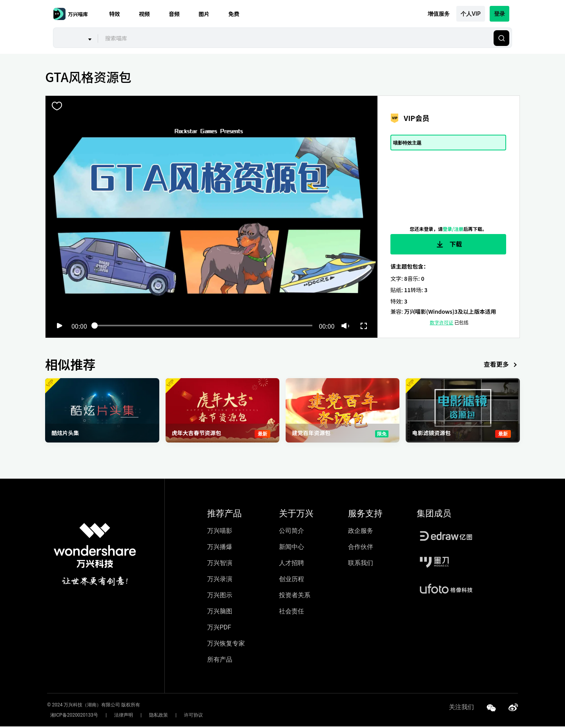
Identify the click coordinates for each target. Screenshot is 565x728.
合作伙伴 (361, 548)
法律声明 (114, 717)
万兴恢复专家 (226, 645)
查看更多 (502, 367)
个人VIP (471, 14)
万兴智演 (220, 564)
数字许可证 (441, 324)
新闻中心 (292, 548)
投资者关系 (295, 597)
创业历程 (292, 581)
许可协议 (171, 717)
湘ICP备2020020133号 (71, 717)
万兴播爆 (220, 548)
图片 (204, 14)
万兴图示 (220, 597)
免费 (234, 14)
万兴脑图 (220, 613)
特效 (115, 14)
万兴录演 (220, 581)
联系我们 (361, 564)
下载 (448, 244)
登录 (499, 14)
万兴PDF (219, 629)
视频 (144, 14)
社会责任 (292, 613)
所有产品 (220, 661)
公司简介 (292, 532)
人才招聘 (292, 564)
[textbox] (295, 38)
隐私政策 (143, 717)
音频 (174, 14)
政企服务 (361, 532)
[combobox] (295, 38)
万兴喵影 (220, 532)
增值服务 (439, 14)
